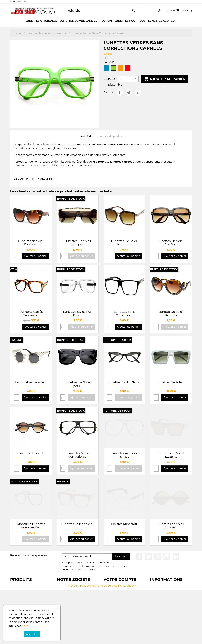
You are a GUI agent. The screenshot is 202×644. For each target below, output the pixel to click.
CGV (25, 626)
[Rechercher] (101, 11)
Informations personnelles (121, 586)
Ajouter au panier (165, 79)
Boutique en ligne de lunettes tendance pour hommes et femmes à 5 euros (30, 590)
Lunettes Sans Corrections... (78, 455)
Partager (120, 93)
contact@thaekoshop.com (167, 609)
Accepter (32, 634)
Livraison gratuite (68, 586)
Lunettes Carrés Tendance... (31, 314)
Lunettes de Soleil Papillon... (31, 243)
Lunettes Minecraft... (124, 524)
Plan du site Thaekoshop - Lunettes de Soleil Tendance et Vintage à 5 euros (77, 625)
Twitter (148, 557)
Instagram (167, 557)
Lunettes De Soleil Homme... (124, 243)
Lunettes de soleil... (31, 453)
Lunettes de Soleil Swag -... (171, 455)
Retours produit (114, 590)
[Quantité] (128, 79)
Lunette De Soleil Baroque (171, 314)
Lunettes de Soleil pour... (78, 384)
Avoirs (107, 597)
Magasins (63, 633)
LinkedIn (176, 557)
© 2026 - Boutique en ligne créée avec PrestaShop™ (102, 639)
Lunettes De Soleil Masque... (78, 243)
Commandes (112, 594)
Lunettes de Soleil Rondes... (171, 526)
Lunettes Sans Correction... (124, 314)
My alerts (110, 605)
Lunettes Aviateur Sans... (124, 455)
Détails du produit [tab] (111, 136)
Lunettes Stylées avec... (78, 524)
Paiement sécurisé (69, 609)
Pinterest (138, 93)
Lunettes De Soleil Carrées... (171, 243)
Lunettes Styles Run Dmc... (78, 314)
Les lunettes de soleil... (31, 382)
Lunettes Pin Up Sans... (124, 382)
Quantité (109, 79)
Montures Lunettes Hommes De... (31, 526)
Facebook (139, 557)
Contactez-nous (19, 2)
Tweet (129, 93)
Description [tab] (87, 136)
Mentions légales (68, 590)
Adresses (109, 601)
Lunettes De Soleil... (171, 382)
